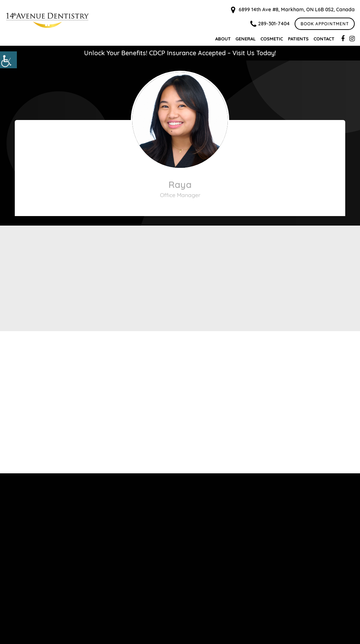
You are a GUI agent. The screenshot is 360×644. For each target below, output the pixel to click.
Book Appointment (325, 24)
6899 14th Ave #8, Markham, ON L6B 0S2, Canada (293, 10)
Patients (298, 39)
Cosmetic (272, 39)
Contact (324, 39)
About (223, 39)
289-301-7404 (270, 24)
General (246, 39)
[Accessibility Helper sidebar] (8, 60)
